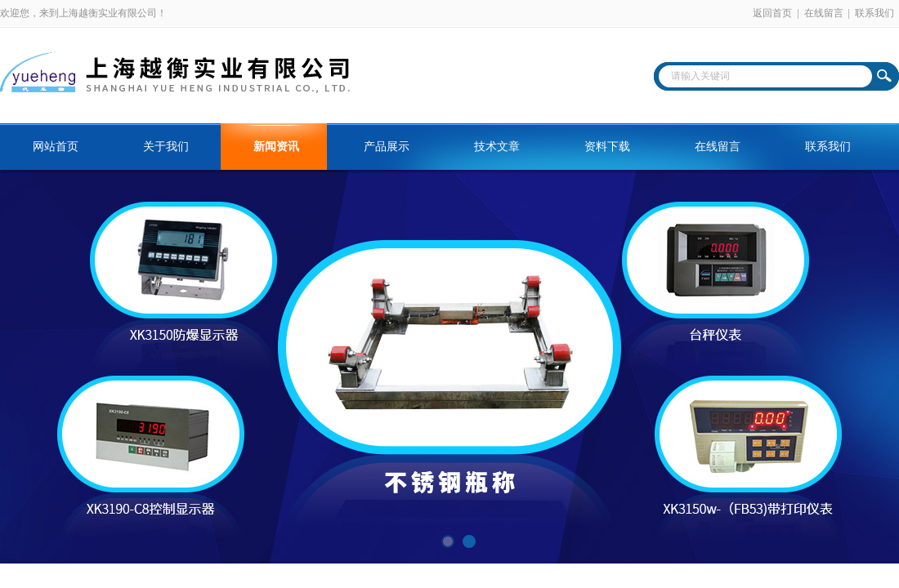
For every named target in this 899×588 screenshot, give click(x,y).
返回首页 (772, 13)
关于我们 (166, 147)
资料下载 (607, 147)
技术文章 (497, 147)
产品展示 (387, 147)
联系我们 (874, 13)
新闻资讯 (276, 147)
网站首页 (56, 147)
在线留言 (824, 13)
